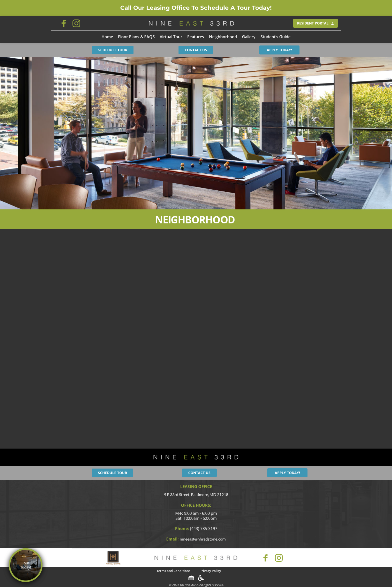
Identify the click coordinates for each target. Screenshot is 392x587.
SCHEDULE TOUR (113, 50)
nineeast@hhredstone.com (203, 539)
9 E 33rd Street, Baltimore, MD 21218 (196, 494)
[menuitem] (107, 37)
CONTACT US (196, 50)
